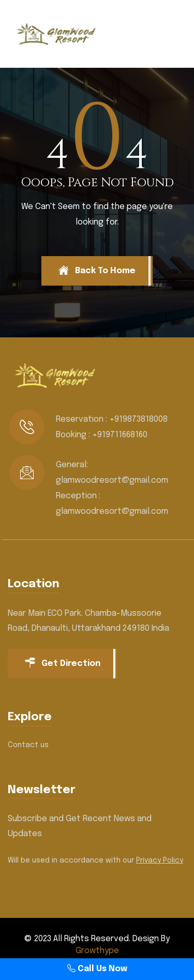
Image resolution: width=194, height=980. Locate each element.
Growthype (97, 951)
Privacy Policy (160, 860)
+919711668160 (120, 435)
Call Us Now (97, 969)
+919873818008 (138, 419)
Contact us (28, 745)
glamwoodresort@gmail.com (112, 480)
